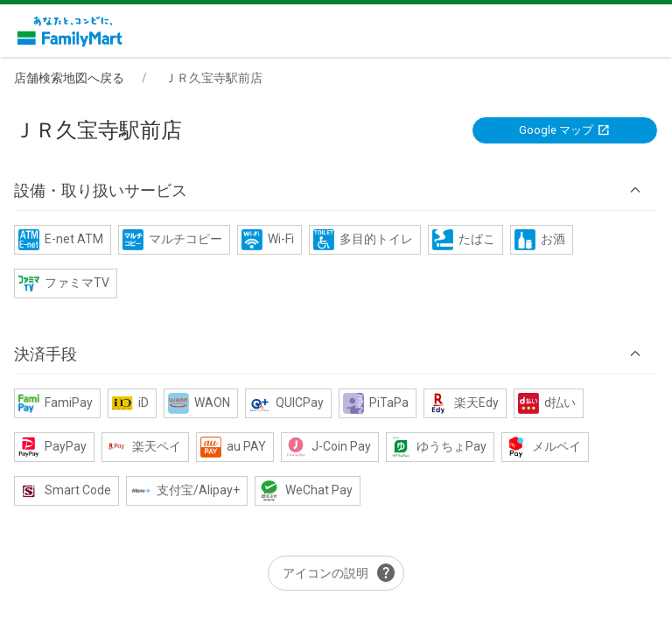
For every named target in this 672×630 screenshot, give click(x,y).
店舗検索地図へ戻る (69, 78)
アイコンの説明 (339, 573)
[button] (336, 191)
